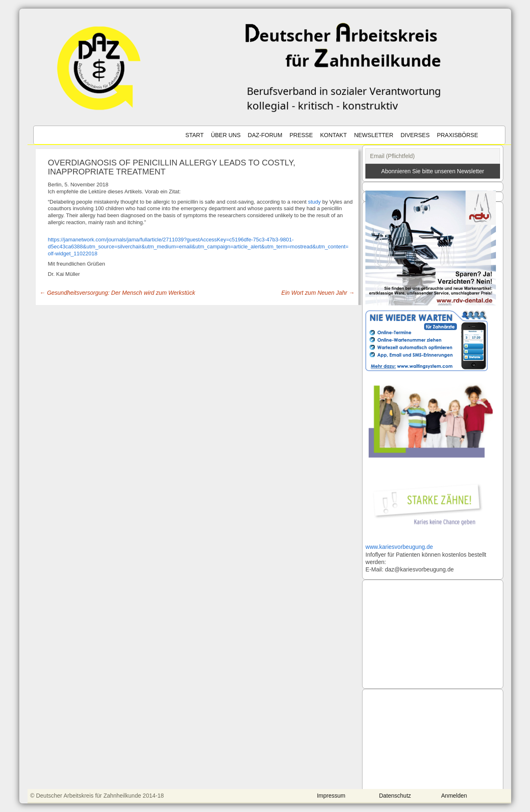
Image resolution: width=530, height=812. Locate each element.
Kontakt (334, 135)
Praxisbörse (457, 135)
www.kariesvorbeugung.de (399, 547)
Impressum (331, 796)
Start (194, 135)
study (314, 202)
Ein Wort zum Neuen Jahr (318, 293)
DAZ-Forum (265, 135)
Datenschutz (395, 796)
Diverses (415, 135)
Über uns (226, 135)
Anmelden (454, 796)
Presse (301, 135)
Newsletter (374, 135)
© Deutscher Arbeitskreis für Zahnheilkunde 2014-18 (97, 796)
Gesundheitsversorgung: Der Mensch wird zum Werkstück (118, 293)
